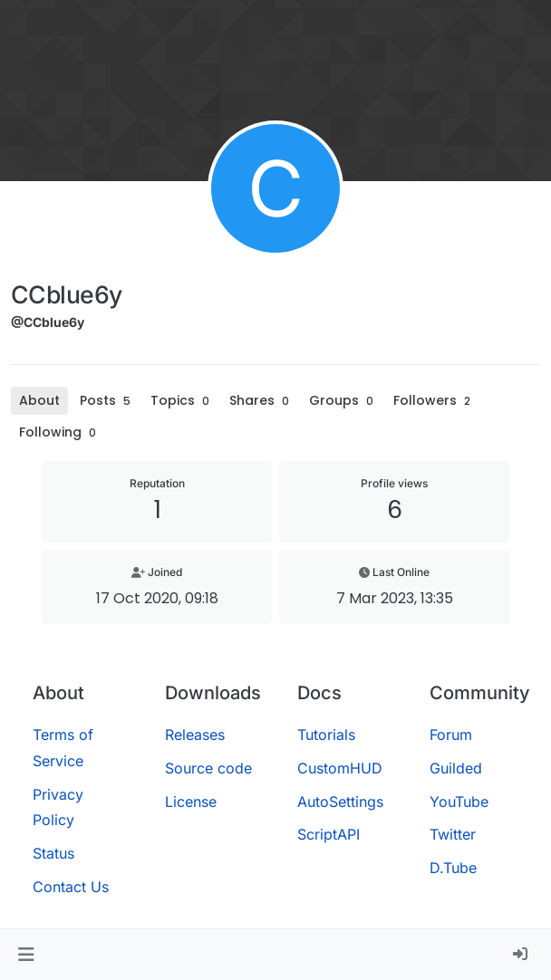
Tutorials (326, 735)
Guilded (456, 768)
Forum (451, 735)
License (191, 802)
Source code (208, 768)
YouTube (459, 802)
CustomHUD (340, 768)
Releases (195, 735)
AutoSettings (340, 802)
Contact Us (71, 887)
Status (53, 853)
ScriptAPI (329, 834)
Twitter (453, 834)
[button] (26, 955)
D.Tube (453, 868)
